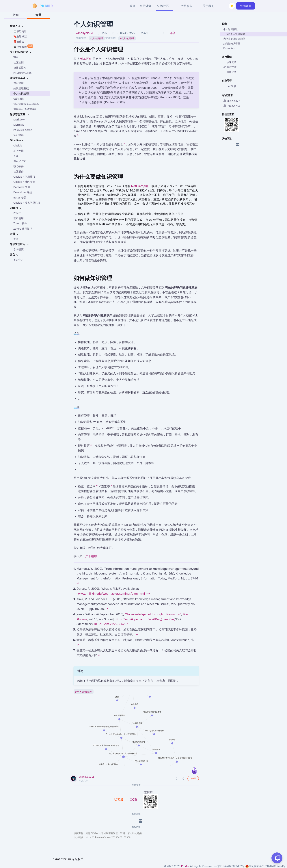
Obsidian (19, 145)
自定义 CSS (20, 161)
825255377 (231, 101)
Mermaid (19, 125)
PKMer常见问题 (23, 73)
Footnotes (229, 48)
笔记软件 (18, 135)
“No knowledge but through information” (153, 614)
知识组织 (18, 99)
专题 (38, 15)
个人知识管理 (21, 93)
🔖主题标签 (20, 36)
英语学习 (18, 260)
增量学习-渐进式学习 (25, 109)
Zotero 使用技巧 (23, 229)
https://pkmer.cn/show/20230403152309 (108, 837)
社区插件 (18, 171)
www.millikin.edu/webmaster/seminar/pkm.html (111, 594)
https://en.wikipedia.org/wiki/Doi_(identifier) (145, 619)
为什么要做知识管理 (234, 39)
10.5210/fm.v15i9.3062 (109, 624)
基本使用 (18, 151)
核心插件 (18, 166)
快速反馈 (230, 62)
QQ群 (134, 800)
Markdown (20, 119)
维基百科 (86, 59)
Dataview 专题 (22, 187)
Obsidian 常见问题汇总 (27, 203)
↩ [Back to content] (78, 583)
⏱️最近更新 (20, 31)
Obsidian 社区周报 (24, 182)
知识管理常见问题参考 (26, 104)
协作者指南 (20, 67)
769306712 (231, 106)
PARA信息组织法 (23, 130)
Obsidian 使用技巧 (24, 177)
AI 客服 (230, 86)
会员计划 (146, 6)
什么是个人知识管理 (234, 34)
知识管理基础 (21, 88)
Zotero (17, 213)
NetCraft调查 (140, 186)
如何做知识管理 (232, 43)
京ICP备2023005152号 (231, 866)
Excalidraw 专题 (23, 192)
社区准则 (18, 62)
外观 (16, 156)
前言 (16, 57)
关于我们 (208, 6)
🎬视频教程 (23, 46)
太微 (16, 239)
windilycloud (84, 33)
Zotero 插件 (20, 223)
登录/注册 (246, 6)
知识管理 (18, 83)
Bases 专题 (20, 197)
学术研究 (18, 249)
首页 (132, 6)
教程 (16, 15)
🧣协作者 (19, 41)
